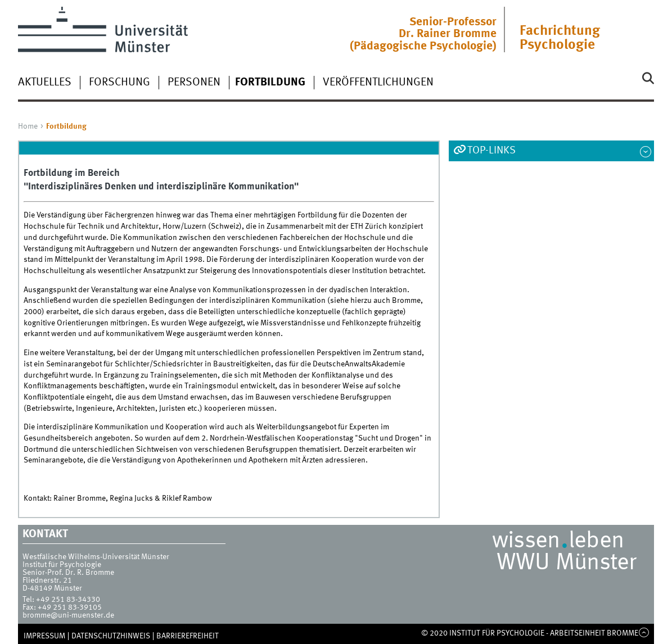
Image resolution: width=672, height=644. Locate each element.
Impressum (44, 636)
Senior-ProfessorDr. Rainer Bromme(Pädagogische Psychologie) (423, 34)
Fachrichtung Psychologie (560, 38)
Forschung (119, 83)
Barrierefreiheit (188, 636)
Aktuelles (45, 83)
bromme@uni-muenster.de (68, 615)
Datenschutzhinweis (111, 636)
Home (28, 126)
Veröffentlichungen (378, 83)
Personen (194, 83)
